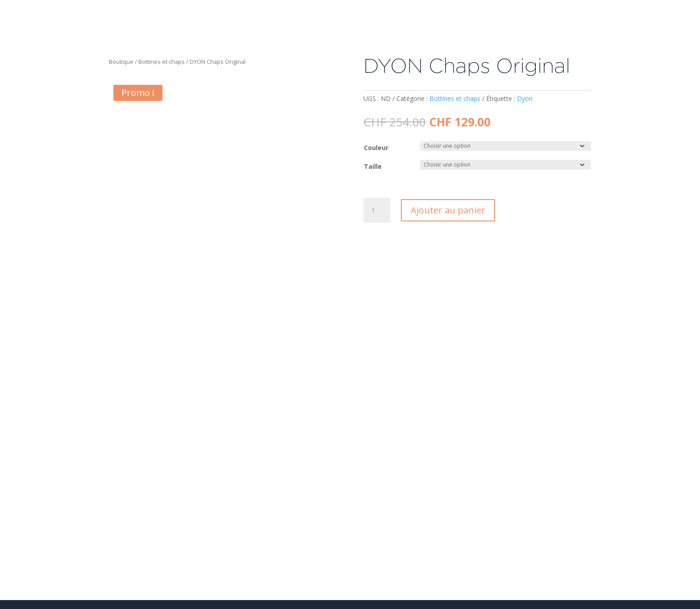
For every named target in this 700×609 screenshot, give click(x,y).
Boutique (121, 62)
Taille (373, 166)
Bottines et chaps (162, 62)
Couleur (376, 148)
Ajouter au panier (448, 210)
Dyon (525, 98)
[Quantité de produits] (377, 210)
